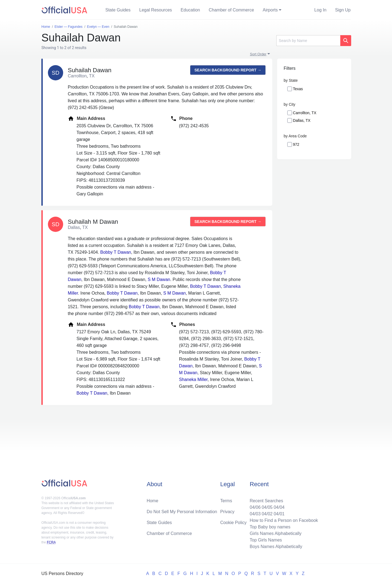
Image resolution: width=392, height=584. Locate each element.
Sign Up (343, 10)
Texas (298, 89)
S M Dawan (159, 279)
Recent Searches (266, 501)
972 (296, 144)
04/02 (267, 514)
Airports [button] (270, 10)
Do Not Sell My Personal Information (182, 512)
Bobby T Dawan (116, 252)
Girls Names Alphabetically (275, 533)
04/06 (255, 507)
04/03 (255, 514)
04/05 (267, 507)
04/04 (279, 507)
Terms (226, 501)
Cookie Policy (233, 523)
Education (190, 10)
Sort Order (258, 54)
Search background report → (228, 70)
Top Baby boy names (270, 527)
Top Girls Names (266, 540)
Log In (320, 10)
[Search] (308, 41)
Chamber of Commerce (231, 10)
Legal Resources (156, 10)
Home (153, 501)
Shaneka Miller (193, 379)
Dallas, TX (302, 120)
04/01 (279, 514)
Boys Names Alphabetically (276, 547)
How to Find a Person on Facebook (284, 520)
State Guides (118, 10)
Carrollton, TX (305, 113)
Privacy (227, 512)
